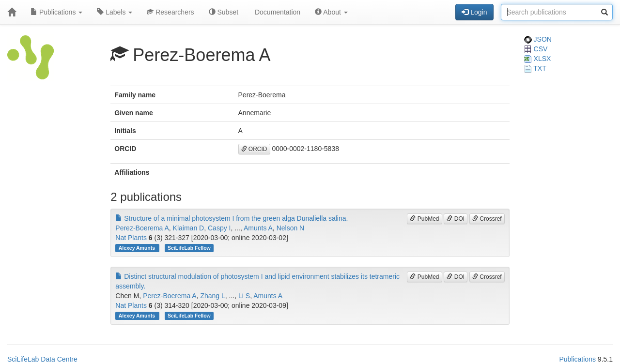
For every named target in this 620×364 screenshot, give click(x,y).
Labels (115, 12)
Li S (244, 296)
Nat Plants (131, 238)
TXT (535, 68)
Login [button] (474, 12)
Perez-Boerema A (142, 228)
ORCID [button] (254, 149)
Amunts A (258, 228)
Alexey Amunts (138, 248)
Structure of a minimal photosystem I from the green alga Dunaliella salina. (232, 218)
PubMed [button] (424, 219)
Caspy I (219, 228)
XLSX (538, 59)
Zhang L (212, 296)
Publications (56, 12)
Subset (224, 12)
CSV (536, 49)
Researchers (170, 12)
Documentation (277, 12)
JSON (538, 39)
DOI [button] (456, 219)
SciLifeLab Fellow (189, 248)
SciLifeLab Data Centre (42, 359)
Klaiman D (189, 228)
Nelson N (291, 228)
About (331, 12)
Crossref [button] (487, 219)
